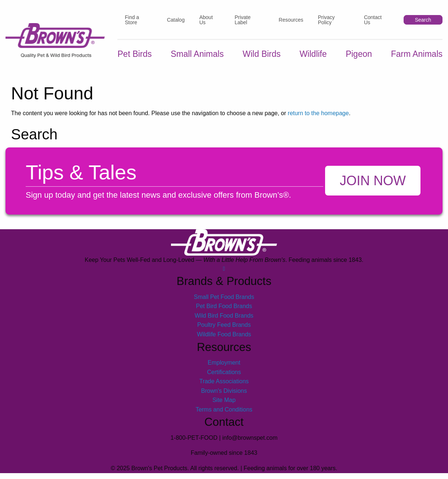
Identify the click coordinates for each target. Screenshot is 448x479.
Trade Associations (224, 381)
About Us (206, 20)
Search (423, 20)
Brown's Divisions (224, 391)
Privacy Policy (326, 20)
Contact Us (373, 20)
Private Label (243, 20)
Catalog (176, 20)
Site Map (224, 400)
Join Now (373, 181)
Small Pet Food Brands (224, 297)
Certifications (224, 372)
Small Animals (197, 54)
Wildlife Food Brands (224, 334)
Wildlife (313, 54)
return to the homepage (318, 113)
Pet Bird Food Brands (224, 306)
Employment (224, 363)
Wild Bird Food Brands (224, 316)
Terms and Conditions (224, 409)
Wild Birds (262, 54)
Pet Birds (134, 54)
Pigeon (359, 54)
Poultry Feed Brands (224, 325)
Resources (291, 20)
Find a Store (132, 20)
